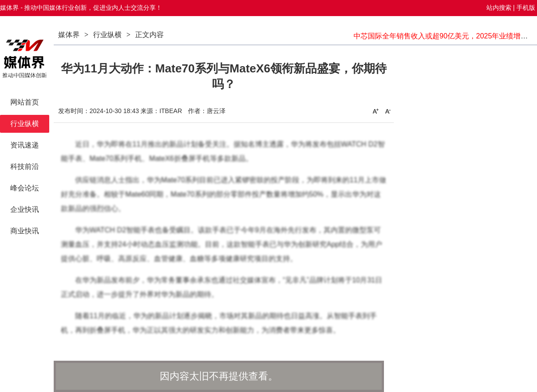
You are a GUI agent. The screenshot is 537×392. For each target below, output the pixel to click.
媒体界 (69, 35)
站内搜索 (499, 8)
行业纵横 (107, 35)
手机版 (526, 8)
